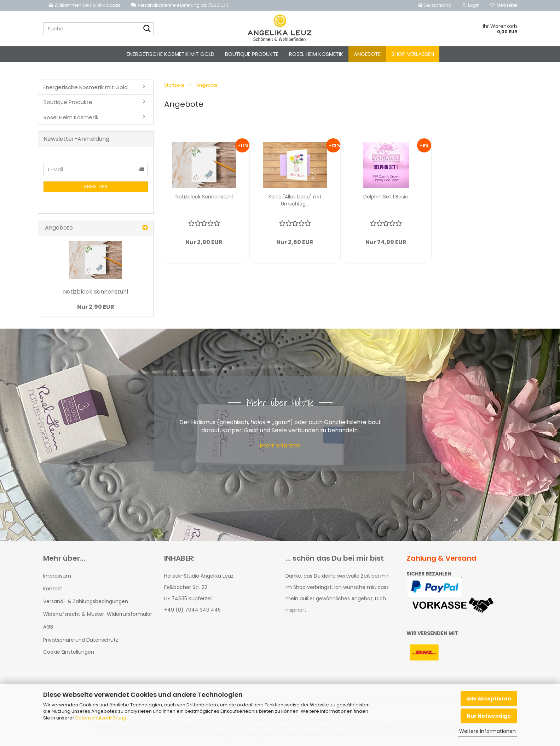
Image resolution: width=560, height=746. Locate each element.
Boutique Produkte (252, 54)
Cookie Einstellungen (69, 652)
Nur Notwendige (489, 716)
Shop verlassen (413, 54)
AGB (48, 627)
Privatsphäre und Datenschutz (81, 640)
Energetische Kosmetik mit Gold (171, 54)
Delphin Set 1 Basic (386, 197)
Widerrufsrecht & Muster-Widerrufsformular (98, 614)
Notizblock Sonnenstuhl (204, 197)
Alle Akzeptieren (489, 699)
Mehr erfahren (280, 446)
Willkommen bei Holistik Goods (85, 5)
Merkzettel (504, 5)
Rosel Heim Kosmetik (316, 54)
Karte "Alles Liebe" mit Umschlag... (295, 200)
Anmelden (96, 187)
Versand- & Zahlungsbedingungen (86, 601)
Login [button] (471, 5)
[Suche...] (147, 29)
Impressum (57, 576)
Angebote (367, 54)
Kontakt (53, 589)
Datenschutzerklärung (101, 718)
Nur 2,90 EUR (96, 307)
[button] (435, 5)
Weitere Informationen (487, 731)
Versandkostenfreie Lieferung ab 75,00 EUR (180, 5)
